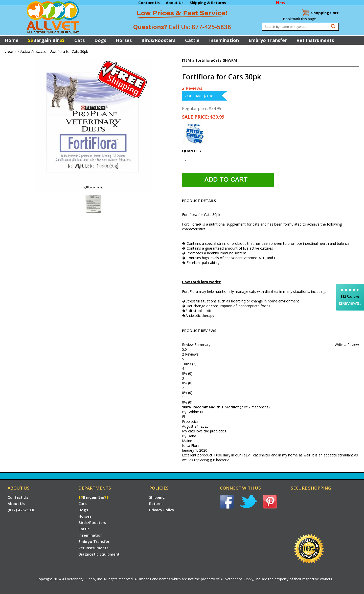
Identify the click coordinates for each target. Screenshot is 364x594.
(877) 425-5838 (21, 510)
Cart (325, 13)
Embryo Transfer (268, 40)
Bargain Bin (46, 40)
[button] (350, 297)
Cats (79, 40)
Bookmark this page (299, 19)
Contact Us (149, 3)
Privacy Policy (162, 510)
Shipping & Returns (208, 3)
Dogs (100, 40)
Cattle (192, 40)
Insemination (224, 40)
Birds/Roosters (158, 40)
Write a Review (347, 345)
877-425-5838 (211, 27)
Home (12, 40)
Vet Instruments (315, 40)
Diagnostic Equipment (30, 50)
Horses (124, 40)
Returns (156, 503)
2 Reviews (192, 88)
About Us (175, 3)
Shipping (157, 497)
